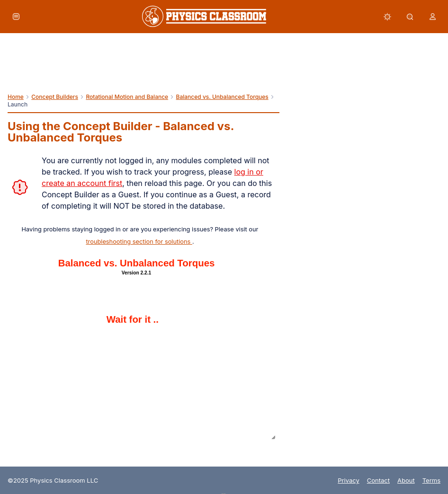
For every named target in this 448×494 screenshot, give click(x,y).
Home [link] (16, 97)
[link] (204, 16)
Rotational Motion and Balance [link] (127, 97)
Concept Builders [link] (55, 97)
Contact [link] (378, 480)
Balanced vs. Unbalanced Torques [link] (222, 97)
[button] (16, 17)
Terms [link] (431, 480)
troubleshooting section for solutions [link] (139, 242)
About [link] (406, 480)
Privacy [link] (349, 480)
